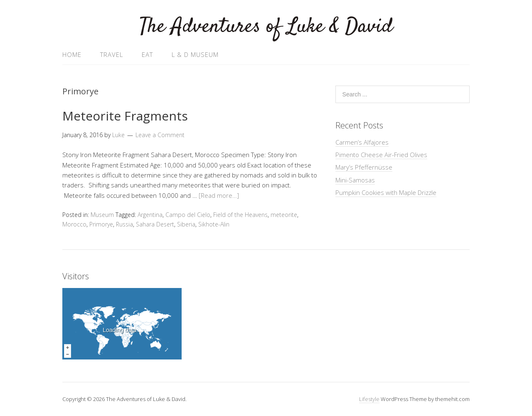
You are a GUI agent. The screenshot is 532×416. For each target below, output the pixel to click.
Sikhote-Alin (214, 224)
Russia (124, 224)
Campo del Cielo (188, 215)
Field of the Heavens (240, 215)
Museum (102, 215)
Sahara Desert (155, 224)
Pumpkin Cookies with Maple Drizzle (386, 192)
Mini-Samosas (355, 180)
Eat (147, 54)
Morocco (74, 224)
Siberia (186, 224)
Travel (112, 54)
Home (72, 54)
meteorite (284, 215)
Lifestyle (369, 399)
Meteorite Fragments (125, 116)
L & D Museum (195, 54)
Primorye (101, 224)
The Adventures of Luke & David (266, 27)
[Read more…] (219, 195)
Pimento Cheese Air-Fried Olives (381, 155)
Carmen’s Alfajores (362, 142)
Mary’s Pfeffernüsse (364, 167)
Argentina (150, 215)
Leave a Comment (160, 135)
